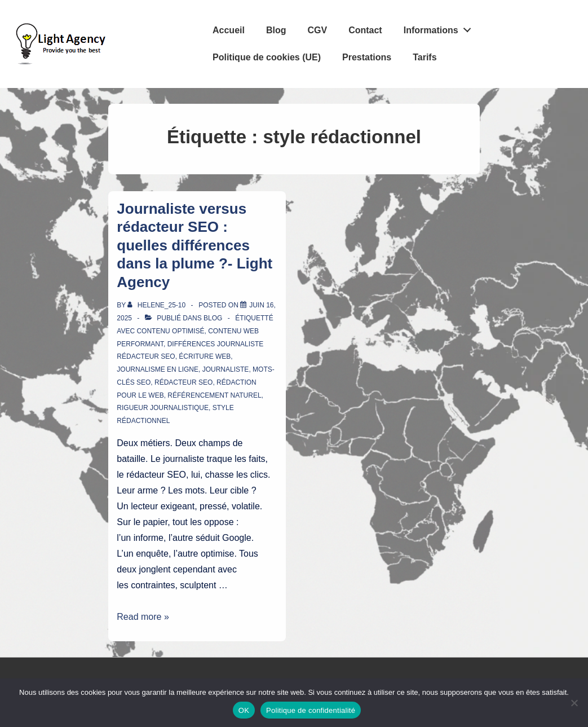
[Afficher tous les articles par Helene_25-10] (157, 305)
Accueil (229, 30)
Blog (276, 30)
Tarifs (425, 57)
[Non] (574, 703)
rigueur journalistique (163, 408)
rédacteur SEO (184, 382)
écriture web (205, 356)
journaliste (226, 369)
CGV (317, 30)
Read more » (143, 617)
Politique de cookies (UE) (267, 57)
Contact (365, 30)
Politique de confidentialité (311, 710)
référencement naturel (214, 395)
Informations (441, 28)
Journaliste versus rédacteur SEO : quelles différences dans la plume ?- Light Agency (194, 245)
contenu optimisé (170, 331)
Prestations (367, 57)
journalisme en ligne (158, 369)
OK (244, 710)
